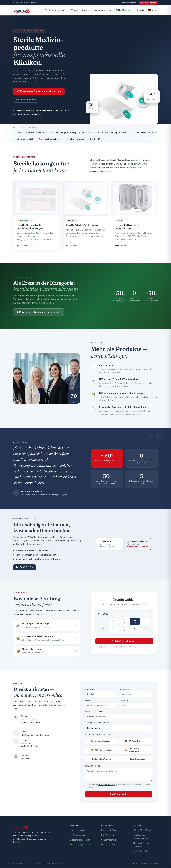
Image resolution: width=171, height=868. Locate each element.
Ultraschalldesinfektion (80, 840)
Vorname (94, 689)
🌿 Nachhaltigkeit (124, 10)
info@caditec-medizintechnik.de (32, 735)
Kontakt (140, 10)
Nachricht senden (128, 3)
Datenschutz (146, 864)
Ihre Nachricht (96, 766)
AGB (156, 864)
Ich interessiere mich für (101, 734)
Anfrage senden (122, 794)
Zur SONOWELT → (25, 567)
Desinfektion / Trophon (102, 759)
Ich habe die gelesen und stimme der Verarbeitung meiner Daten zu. (123, 786)
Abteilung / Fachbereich (100, 723)
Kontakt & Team (108, 845)
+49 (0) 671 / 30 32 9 (27, 719)
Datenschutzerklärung (110, 785)
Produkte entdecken (26, 100)
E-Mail (92, 700)
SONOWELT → (108, 835)
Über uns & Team (109, 830)
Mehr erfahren (25, 244)
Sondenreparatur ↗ (102, 10)
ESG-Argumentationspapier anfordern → (36, 312)
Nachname (129, 689)
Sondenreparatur (109, 840)
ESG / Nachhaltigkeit (103, 750)
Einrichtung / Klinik (99, 712)
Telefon (127, 700)
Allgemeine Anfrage (136, 759)
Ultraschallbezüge (102, 741)
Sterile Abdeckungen (56, 10)
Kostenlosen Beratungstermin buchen (39, 91)
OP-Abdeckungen (136, 741)
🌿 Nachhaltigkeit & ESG (80, 845)
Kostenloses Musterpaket (134, 750)
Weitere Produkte (80, 10)
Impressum (134, 864)
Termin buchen (148, 3)
